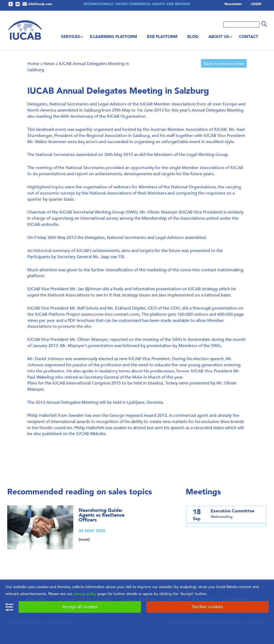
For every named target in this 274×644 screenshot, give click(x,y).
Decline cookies (208, 607)
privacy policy (85, 594)
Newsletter (233, 4)
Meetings (203, 492)
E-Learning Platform (113, 37)
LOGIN (256, 4)
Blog (193, 37)
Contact (249, 37)
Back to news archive (224, 64)
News (49, 64)
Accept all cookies (80, 607)
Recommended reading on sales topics (80, 492)
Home (33, 64)
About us (219, 37)
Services (71, 37)
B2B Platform (162, 37)
